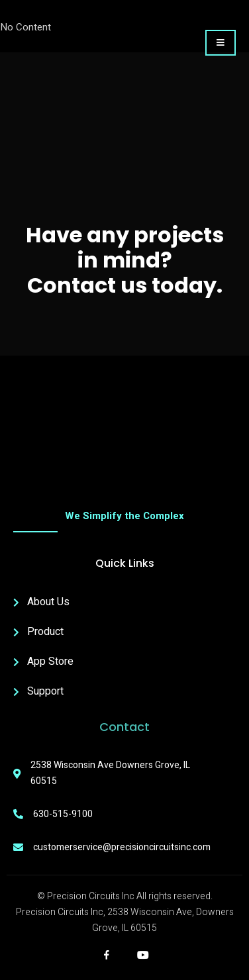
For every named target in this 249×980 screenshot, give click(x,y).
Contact (124, 727)
